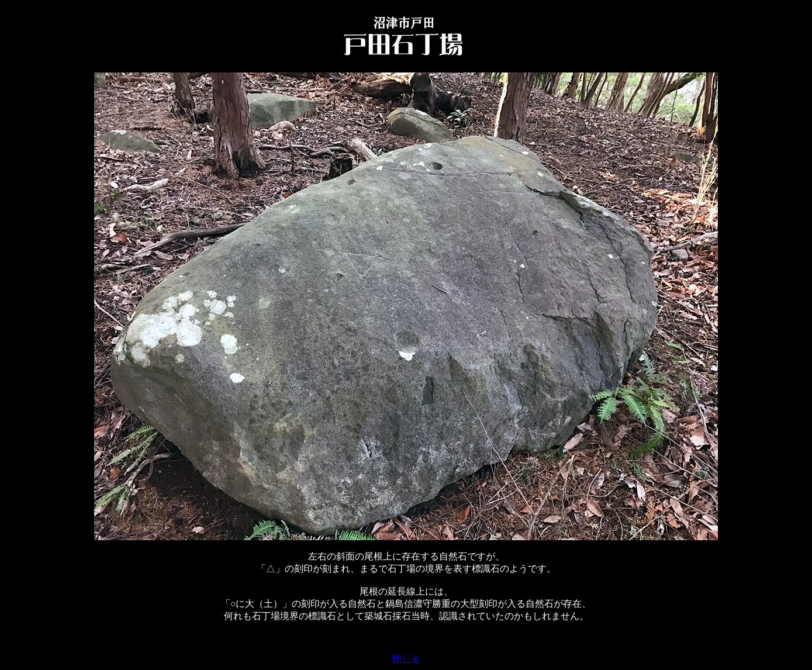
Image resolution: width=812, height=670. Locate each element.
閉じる (406, 659)
